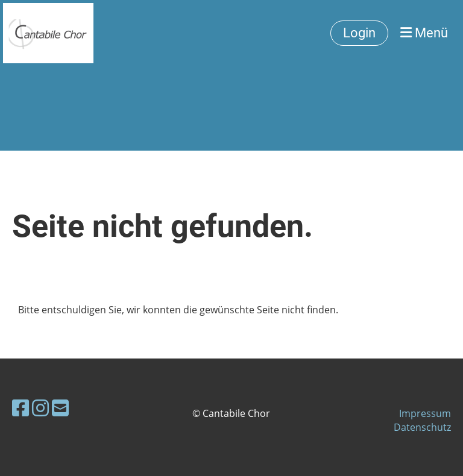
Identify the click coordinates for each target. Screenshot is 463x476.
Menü (424, 33)
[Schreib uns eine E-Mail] (60, 408)
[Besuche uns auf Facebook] (20, 408)
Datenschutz (422, 427)
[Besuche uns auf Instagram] (40, 408)
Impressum (425, 413)
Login (359, 33)
